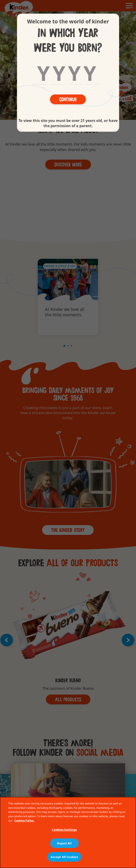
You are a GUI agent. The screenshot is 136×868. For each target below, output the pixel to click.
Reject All (64, 843)
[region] (68, 832)
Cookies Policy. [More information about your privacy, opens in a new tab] (24, 820)
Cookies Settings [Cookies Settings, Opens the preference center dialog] (64, 830)
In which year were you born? (68, 41)
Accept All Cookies (64, 857)
